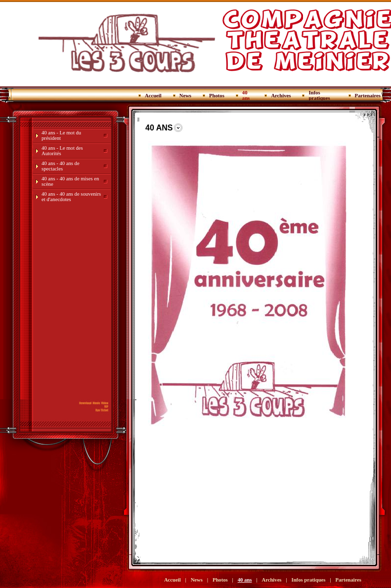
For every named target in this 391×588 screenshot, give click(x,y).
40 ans (246, 95)
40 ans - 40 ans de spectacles (61, 166)
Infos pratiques (319, 95)
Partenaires (368, 96)
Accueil (153, 96)
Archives (281, 96)
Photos (217, 96)
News (185, 96)
